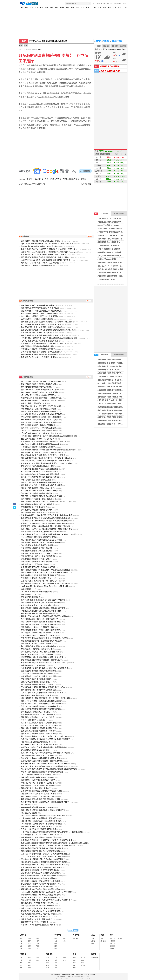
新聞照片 (50, 954)
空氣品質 (106, 46)
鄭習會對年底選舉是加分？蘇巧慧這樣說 (37, 562)
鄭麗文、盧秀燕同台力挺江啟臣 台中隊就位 (38, 655)
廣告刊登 (64, 975)
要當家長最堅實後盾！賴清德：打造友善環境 (38, 554)
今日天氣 (98, 46)
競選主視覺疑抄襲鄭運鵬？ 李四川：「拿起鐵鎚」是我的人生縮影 (47, 502)
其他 (38, 960)
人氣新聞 (101, 214)
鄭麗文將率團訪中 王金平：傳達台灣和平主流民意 (40, 889)
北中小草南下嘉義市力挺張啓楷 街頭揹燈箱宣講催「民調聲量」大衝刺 (48, 534)
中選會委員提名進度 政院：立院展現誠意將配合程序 (41, 611)
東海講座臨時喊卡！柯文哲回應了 (34, 665)
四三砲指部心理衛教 (29, 813)
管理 (74, 965)
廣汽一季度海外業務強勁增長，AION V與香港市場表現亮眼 (120, 256)
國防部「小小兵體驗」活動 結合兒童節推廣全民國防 (41, 701)
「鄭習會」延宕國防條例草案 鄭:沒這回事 (37, 674)
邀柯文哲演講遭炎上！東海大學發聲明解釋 (38, 906)
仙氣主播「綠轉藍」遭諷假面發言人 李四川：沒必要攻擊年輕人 (46, 739)
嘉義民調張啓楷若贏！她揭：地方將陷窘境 (38, 504)
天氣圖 (112, 949)
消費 (99, 7)
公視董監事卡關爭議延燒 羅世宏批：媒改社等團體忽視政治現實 (46, 518)
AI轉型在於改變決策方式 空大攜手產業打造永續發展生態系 (44, 747)
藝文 (83, 960)
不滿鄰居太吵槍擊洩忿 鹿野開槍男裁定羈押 (114, 414)
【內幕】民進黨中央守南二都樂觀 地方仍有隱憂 (116, 404)
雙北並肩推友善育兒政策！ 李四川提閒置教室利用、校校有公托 (46, 584)
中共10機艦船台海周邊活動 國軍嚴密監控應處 (39, 537)
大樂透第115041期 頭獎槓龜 (109, 246)
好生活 (83, 958)
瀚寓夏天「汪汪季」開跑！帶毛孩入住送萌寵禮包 (40, 263)
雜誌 (110, 7)
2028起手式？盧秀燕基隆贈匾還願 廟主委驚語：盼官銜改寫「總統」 (48, 463)
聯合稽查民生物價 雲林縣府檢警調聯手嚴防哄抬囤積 (41, 660)
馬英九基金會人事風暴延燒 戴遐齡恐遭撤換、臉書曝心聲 (43, 810)
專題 (26, 7)
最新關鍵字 (95, 958)
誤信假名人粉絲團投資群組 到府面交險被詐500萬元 (41, 444)
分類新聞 (23, 935)
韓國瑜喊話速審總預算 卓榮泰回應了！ (36, 750)
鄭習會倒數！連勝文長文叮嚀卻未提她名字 (114, 360)
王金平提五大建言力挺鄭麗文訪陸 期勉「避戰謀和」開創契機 (45, 638)
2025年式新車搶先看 (109, 71)
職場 (57, 7)
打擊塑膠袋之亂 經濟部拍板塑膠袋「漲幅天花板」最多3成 (120, 407)
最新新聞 (101, 355)
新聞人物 (58, 935)
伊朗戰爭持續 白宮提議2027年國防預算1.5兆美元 (116, 232)
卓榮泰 (83, 179)
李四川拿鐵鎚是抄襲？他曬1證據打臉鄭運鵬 (38, 425)
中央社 (40, 50)
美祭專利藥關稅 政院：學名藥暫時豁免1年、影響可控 (42, 704)
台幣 (35, 179)
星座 (67, 7)
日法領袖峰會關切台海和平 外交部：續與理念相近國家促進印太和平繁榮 (49, 769)
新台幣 (41, 179)
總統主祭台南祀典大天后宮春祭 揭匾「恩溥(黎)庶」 (41, 474)
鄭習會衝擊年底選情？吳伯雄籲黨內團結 (37, 551)
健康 (72, 7)
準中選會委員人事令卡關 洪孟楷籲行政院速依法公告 (41, 532)
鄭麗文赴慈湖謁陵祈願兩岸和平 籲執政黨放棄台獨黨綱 (42, 848)
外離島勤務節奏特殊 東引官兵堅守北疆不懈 (38, 567)
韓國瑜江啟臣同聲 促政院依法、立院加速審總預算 (40, 911)
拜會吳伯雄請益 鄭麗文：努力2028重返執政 (38, 605)
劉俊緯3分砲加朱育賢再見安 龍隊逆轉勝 (113, 269)
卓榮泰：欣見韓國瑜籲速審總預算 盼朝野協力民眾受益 (42, 772)
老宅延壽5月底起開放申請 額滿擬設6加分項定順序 (41, 867)
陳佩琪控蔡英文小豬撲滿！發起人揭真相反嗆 (38, 499)
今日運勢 (106, 41)
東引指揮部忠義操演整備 (31, 597)
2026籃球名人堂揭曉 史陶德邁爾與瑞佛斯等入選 (48, 41)
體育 (82, 7)
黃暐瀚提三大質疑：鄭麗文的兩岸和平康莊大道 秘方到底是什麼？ (47, 900)
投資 (74, 963)
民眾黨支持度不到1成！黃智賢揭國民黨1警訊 (39, 829)
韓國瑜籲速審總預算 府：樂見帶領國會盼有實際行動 (41, 641)
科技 (47, 7)
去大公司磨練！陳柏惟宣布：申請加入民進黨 (38, 422)
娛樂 (77, 7)
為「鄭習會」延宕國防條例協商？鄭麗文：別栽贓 (40, 633)
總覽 (74, 958)
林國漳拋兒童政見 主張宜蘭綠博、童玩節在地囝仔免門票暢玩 (45, 764)
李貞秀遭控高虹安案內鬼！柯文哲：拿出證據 (38, 676)
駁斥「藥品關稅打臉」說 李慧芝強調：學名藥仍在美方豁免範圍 (46, 570)
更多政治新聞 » (87, 184)
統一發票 (103, 941)
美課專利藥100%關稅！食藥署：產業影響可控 (39, 246)
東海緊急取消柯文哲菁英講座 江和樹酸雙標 (38, 786)
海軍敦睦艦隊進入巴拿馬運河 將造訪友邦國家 (39, 409)
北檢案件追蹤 (116, 41)
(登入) (125, 3)
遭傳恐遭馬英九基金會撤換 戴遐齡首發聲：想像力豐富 (42, 657)
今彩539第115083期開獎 (107, 259)
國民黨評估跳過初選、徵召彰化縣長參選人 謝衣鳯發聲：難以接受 (47, 322)
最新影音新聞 (119, 355)
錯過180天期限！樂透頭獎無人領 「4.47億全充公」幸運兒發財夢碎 (47, 244)
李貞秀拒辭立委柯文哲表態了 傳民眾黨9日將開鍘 (40, 652)
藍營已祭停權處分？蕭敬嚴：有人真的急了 (114, 393)
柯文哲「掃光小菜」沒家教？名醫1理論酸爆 (38, 908)
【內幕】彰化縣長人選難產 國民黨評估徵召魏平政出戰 (42, 693)
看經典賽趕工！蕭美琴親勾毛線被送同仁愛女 (38, 420)
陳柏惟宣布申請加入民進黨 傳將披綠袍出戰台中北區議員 (119, 397)
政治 (31, 7)
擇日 (93, 944)
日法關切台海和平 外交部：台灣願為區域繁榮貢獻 (40, 873)
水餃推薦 (100, 3)
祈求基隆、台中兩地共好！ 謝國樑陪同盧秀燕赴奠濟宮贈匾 (44, 523)
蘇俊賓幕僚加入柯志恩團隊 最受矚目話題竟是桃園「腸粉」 (44, 663)
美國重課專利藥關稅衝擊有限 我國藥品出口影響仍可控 (42, 241)
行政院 (65, 179)
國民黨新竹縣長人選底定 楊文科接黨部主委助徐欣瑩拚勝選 (44, 862)
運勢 (62, 7)
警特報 (120, 939)
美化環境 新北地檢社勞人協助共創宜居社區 (38, 649)
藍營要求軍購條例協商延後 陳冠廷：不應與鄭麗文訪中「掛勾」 (46, 802)
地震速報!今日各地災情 (109, 66)
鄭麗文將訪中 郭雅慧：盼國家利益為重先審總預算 (40, 630)
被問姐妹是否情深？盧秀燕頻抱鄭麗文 (36, 679)
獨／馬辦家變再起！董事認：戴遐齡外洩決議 (38, 745)
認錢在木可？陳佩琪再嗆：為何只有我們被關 (38, 431)
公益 (83, 963)
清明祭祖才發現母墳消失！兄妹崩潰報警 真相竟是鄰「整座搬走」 (47, 260)
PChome (107, 3)
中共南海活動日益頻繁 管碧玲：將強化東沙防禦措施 (41, 824)
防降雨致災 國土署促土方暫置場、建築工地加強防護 (117, 387)
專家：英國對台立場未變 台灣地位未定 (36, 480)
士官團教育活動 (27, 805)
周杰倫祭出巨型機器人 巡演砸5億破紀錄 (37, 266)
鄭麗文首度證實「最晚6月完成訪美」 (35, 922)
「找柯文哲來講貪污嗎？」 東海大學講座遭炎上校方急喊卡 (44, 857)
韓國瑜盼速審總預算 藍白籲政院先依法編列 (38, 878)
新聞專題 (76, 935)
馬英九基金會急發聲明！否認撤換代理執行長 (38, 728)
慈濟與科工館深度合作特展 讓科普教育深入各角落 (40, 758)
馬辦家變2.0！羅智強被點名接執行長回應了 (38, 780)
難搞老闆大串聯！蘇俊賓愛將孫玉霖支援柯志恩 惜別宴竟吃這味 (46, 766)
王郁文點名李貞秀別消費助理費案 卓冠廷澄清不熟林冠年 (43, 687)
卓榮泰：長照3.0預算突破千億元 (34, 403)
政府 (120, 7)
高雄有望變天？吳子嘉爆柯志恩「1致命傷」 (38, 685)
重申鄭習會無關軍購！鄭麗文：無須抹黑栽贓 (38, 671)
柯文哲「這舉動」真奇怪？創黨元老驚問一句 (38, 919)
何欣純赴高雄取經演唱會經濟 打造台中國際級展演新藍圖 (43, 816)
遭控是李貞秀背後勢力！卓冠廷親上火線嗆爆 (38, 725)
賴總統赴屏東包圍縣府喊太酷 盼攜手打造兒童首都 (40, 401)
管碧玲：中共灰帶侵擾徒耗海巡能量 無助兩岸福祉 (40, 477)
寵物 (38, 939)
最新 (21, 939)
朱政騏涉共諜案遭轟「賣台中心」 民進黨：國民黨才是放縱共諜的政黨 (48, 846)
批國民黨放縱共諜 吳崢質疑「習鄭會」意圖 (38, 914)
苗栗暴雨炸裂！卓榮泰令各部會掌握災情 (37, 493)
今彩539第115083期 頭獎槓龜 (109, 249)
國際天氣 (112, 946)
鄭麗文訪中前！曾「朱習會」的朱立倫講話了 (38, 783)
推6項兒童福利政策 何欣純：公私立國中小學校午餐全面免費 (44, 586)
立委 (46, 179)
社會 (36, 7)
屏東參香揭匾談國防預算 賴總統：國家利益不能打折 (117, 417)
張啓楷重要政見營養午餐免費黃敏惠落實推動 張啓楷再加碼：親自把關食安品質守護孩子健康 (57, 843)
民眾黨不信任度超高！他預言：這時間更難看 (38, 723)
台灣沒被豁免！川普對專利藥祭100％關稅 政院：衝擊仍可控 (45, 668)
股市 (94, 3)
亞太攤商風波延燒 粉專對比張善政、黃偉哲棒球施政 (41, 761)
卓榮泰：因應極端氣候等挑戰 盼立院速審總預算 (40, 483)
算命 (93, 939)
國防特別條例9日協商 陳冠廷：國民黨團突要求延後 (41, 821)
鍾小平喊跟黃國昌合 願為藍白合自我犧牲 (37, 513)
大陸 (125, 7)
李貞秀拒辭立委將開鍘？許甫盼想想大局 (37, 510)
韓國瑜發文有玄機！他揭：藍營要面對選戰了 (38, 827)
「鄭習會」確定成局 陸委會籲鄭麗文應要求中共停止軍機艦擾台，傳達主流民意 (52, 832)
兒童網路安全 (79, 975)
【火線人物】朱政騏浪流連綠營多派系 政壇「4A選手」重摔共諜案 (47, 892)
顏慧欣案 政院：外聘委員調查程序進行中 (37, 903)
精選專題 (76, 939)
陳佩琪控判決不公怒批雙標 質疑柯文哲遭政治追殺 (40, 575)
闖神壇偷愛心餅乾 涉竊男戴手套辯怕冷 (36, 695)
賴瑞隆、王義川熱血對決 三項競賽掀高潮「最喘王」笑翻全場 (45, 616)
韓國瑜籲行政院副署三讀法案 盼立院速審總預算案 (40, 895)
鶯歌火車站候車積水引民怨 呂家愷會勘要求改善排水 (41, 799)
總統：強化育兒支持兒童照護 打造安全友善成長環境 (41, 540)
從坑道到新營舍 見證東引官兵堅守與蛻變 (37, 545)
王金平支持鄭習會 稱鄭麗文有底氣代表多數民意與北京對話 (44, 854)
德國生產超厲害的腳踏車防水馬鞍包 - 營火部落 (115, 222)
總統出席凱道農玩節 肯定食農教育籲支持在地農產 (40, 624)
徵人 (95, 975)
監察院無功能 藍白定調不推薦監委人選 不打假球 (116, 363)
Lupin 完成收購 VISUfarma (108, 225)
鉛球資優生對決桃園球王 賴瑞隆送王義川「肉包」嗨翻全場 (44, 736)
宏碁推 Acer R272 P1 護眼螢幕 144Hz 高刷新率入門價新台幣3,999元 (48, 252)
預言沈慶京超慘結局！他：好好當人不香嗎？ (38, 717)
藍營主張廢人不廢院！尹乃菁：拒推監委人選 (115, 370)
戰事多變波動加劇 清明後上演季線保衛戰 (37, 614)
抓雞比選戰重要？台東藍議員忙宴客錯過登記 (38, 837)
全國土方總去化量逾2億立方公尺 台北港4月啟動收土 (41, 876)
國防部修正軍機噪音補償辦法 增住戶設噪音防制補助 (41, 709)
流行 (38, 949)
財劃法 (29, 179)
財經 (42, 7)
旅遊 (104, 7)
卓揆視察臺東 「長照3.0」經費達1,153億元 (114, 376)
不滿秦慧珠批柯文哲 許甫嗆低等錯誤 (35, 564)
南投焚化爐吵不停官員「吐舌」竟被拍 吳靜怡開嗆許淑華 (43, 865)
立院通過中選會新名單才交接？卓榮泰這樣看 (38, 491)
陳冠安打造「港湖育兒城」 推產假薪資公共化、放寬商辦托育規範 (47, 529)
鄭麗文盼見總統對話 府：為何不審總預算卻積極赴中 (41, 870)
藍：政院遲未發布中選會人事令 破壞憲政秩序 (39, 472)
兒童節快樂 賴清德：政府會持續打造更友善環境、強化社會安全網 (47, 515)
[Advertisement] (56, 204)
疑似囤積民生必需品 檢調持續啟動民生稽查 (114, 410)
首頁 (21, 7)
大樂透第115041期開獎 (107, 279)
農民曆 (98, 41)
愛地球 (83, 965)
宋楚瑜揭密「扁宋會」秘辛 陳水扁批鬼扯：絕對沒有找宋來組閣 (46, 526)
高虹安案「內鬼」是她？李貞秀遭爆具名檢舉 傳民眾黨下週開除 (46, 753)
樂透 (102, 939)
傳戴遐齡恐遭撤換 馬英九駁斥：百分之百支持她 (40, 756)
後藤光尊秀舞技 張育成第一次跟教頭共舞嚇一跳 (116, 276)
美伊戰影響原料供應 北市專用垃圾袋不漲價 (38, 796)
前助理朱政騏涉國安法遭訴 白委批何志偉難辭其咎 (40, 851)
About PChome (88, 975)
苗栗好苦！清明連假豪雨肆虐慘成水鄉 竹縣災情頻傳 (41, 496)
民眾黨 (59, 179)
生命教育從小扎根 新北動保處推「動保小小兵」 (40, 578)
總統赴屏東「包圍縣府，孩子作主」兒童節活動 (116, 373)
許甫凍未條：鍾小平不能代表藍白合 (35, 507)
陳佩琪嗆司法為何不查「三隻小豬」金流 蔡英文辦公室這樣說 (45, 573)
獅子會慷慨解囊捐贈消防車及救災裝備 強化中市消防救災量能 (45, 257)
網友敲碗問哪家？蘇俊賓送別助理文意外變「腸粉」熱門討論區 (45, 698)
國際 (52, 7)
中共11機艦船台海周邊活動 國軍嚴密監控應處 (39, 775)
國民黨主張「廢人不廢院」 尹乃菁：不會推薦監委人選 (42, 452)
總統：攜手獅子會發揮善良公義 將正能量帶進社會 (40, 622)
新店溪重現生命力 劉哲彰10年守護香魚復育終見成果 (41, 791)
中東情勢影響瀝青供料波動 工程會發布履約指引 (40, 897)
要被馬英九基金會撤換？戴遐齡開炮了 (36, 682)
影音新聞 (23, 954)
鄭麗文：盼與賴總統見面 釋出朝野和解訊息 (38, 887)
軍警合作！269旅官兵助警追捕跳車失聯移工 (38, 925)
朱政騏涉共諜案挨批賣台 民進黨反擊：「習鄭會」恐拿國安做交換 (47, 840)
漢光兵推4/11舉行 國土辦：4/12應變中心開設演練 (40, 881)
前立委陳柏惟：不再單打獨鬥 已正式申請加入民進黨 (117, 366)
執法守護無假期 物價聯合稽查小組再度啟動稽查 (40, 646)
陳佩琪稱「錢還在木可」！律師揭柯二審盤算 (115, 424)
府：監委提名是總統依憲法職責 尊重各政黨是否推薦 (117, 383)
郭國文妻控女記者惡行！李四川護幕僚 (36, 644)
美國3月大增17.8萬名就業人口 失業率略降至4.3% (116, 235)
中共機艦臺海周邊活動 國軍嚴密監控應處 (37, 592)
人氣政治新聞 (119, 214)
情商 (38, 941)
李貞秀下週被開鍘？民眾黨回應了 (34, 720)
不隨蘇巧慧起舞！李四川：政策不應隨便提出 (38, 556)
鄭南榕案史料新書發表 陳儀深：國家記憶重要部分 (40, 543)
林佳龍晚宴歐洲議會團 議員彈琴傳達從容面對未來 (40, 884)
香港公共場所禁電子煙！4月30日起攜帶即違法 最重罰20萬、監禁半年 (48, 249)
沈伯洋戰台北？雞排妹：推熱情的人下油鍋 (38, 635)
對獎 (102, 935)
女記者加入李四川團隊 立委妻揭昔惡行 (36, 917)
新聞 (21, 45)
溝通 (71, 179)
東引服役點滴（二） (29, 594)
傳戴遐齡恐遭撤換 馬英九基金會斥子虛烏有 (38, 777)
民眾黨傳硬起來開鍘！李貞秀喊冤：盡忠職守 (38, 731)
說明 (120, 3)
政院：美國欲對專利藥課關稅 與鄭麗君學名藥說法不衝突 (43, 608)
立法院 (52, 179)
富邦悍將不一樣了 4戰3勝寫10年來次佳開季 (114, 239)
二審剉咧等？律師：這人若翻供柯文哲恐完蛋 (38, 818)
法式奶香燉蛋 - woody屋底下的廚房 (112, 218)
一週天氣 (112, 941)
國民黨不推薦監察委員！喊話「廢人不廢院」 (38, 488)
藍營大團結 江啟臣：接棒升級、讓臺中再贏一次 (40, 619)
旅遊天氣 (112, 944)
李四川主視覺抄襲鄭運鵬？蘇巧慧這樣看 (37, 548)
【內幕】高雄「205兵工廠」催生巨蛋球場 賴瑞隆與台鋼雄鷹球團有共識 (49, 338)
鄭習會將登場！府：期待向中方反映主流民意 (38, 690)
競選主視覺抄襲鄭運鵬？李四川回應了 (36, 559)
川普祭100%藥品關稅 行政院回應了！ (36, 742)
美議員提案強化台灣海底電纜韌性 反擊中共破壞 (40, 706)
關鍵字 (94, 954)
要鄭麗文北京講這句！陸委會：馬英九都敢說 (38, 734)
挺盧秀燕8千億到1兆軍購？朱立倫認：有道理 (39, 794)
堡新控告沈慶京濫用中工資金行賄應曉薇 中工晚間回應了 (43, 859)
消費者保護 (71, 975)
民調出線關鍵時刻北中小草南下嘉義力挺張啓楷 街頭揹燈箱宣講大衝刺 (48, 330)
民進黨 (77, 179)
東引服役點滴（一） (29, 589)
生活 (88, 7)
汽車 (115, 7)
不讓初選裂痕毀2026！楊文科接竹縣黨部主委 (39, 835)
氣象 (111, 935)
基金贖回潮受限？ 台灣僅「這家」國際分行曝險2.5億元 (43, 255)
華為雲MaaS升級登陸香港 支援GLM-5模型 (114, 262)
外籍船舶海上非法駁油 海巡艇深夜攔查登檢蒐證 (116, 420)
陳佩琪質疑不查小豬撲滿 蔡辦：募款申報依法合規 (117, 242)
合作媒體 (114, 3)
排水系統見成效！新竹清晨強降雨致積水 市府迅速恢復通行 (44, 521)
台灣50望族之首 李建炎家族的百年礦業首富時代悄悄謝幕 (119, 229)
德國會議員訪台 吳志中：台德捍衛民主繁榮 (38, 627)
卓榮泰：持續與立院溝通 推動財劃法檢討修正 (39, 412)
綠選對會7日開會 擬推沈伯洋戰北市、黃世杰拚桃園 (41, 398)
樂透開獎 (123, 46)
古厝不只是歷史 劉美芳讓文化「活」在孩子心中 (40, 581)
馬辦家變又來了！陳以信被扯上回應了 (36, 788)
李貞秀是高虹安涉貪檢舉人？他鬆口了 (36, 712)
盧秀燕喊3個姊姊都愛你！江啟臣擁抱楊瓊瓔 (38, 715)
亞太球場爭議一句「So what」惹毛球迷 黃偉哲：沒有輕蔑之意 (45, 461)
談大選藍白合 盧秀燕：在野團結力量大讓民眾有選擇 (41, 485)
